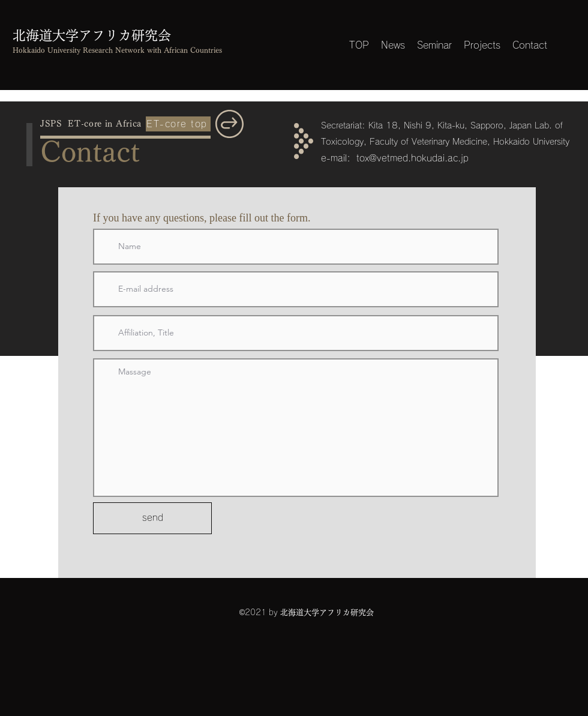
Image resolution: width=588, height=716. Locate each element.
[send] (152, 518)
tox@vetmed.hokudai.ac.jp (412, 158)
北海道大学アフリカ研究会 (92, 35)
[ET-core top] (178, 124)
